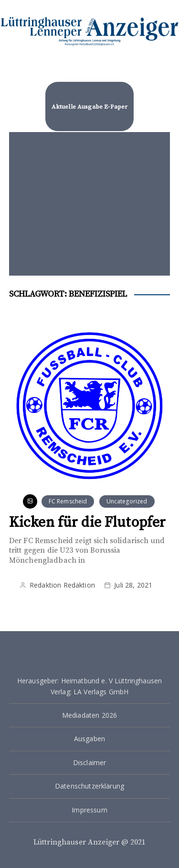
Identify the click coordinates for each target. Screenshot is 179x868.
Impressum (89, 810)
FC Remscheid (68, 501)
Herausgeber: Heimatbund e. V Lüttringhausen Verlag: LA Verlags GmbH (89, 686)
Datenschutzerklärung (89, 786)
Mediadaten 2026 (89, 715)
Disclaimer (90, 762)
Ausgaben (89, 739)
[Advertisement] (90, 204)
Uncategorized (127, 501)
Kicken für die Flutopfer (88, 523)
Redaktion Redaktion (62, 585)
